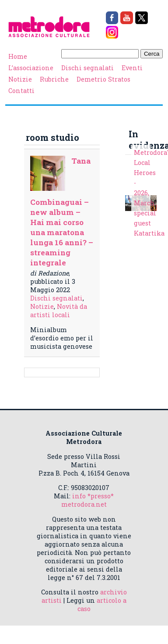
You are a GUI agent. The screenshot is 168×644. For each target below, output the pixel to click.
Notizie (20, 79)
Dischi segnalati (87, 68)
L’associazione (31, 68)
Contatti (21, 91)
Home (18, 56)
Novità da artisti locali (59, 311)
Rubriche (54, 79)
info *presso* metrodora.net (88, 500)
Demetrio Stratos (103, 79)
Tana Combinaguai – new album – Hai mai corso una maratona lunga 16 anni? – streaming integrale (62, 212)
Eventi (132, 68)
